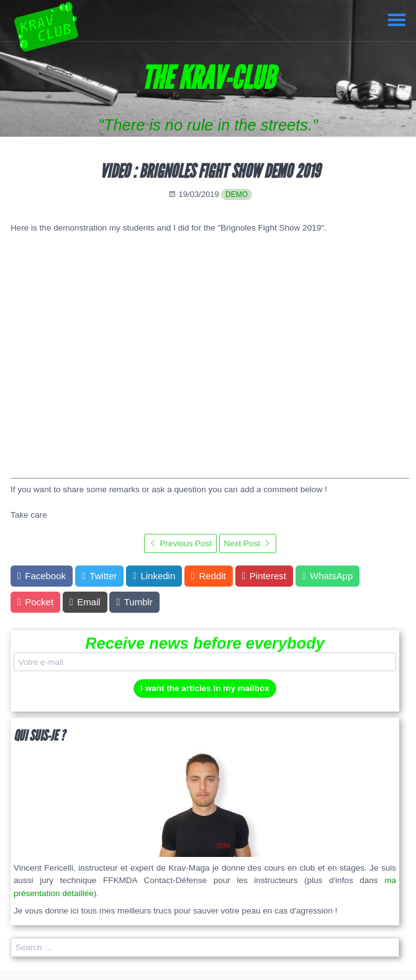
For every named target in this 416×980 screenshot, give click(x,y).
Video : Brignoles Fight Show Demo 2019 (210, 171)
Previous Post (180, 543)
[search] (205, 947)
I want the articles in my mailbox (205, 688)
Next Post (247, 543)
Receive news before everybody (205, 643)
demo (237, 195)
